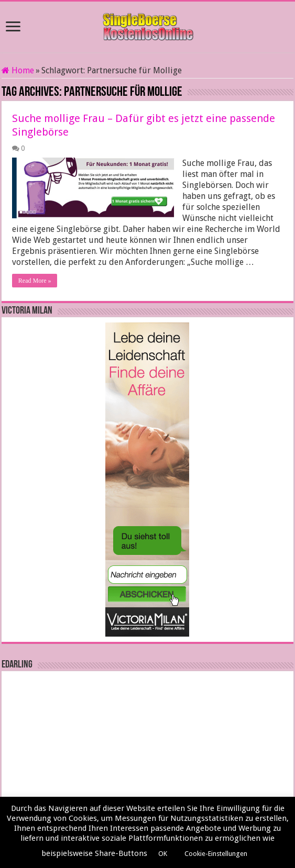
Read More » (35, 281)
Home (18, 70)
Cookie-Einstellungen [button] (216, 854)
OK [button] (163, 854)
